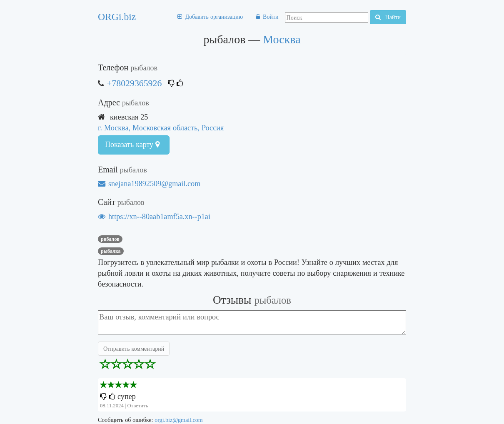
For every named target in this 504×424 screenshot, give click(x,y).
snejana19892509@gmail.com (149, 183)
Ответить (137, 405)
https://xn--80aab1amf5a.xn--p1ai (154, 216)
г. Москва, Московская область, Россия (161, 128)
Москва (282, 39)
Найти (388, 17)
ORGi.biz (117, 17)
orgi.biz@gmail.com (178, 420)
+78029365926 (134, 83)
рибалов (110, 239)
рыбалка (111, 251)
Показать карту (132, 145)
